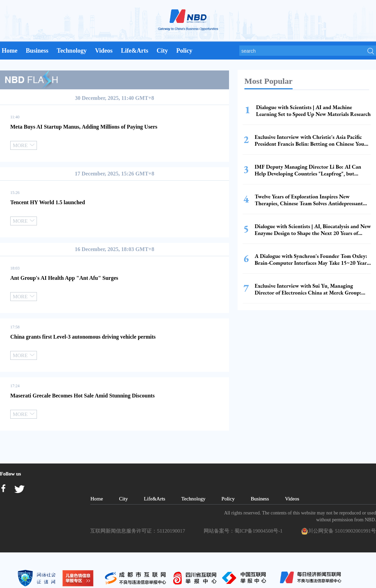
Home (10, 51)
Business (37, 51)
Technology (72, 51)
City (162, 51)
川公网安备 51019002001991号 (339, 531)
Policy (184, 51)
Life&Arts (135, 51)
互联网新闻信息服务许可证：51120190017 (139, 531)
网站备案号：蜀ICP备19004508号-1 (244, 531)
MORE (23, 145)
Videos (104, 51)
